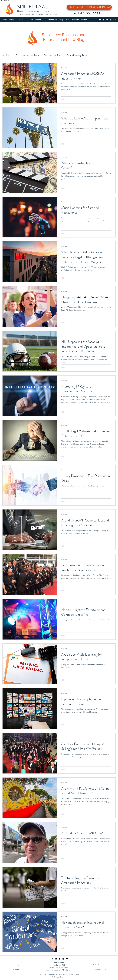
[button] (20, 20)
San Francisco (24, 14)
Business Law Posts (53, 55)
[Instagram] (111, 20)
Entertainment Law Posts (27, 55)
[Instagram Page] (63, 959)
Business (21, 11)
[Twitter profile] (107, 20)
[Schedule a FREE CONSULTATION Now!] (89, 7)
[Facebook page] (104, 20)
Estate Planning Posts (77, 55)
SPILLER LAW (31, 7)
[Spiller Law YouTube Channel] (67, 959)
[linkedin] (100, 20)
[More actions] (111, 68)
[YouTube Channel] (115, 20)
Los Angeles (38, 14)
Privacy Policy (16, 965)
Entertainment (34, 11)
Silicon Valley (51, 14)
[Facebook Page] (60, 959)
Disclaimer (15, 970)
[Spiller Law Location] (52, 959)
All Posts (7, 55)
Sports (46, 11)
